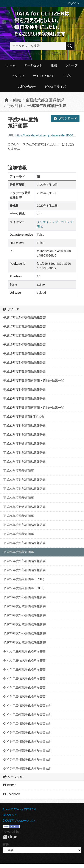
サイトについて (44, 76)
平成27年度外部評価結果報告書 (25, 561)
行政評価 (15, 106)
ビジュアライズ (55, 87)
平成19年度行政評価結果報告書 (25, 371)
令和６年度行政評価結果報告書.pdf (27, 741)
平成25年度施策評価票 (19, 534)
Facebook (12, 794)
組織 (54, 65)
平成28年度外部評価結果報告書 (25, 597)
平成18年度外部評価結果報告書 (25, 344)
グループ (72, 65)
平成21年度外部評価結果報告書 (25, 426)
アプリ (67, 76)
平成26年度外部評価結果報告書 (25, 543)
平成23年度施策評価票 (19, 498)
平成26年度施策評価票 (47, 106)
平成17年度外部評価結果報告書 (25, 317)
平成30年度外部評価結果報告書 (25, 633)
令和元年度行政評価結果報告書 (24, 660)
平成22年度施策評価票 (19, 471)
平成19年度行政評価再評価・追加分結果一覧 (34, 381)
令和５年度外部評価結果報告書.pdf (27, 732)
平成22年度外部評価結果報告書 (25, 453)
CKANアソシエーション (19, 821)
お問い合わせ (27, 87)
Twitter (9, 785)
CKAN (10, 837)
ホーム (11, 65)
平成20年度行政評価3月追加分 (24, 417)
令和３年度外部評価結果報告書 (24, 687)
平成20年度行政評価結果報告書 (25, 399)
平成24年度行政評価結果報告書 (25, 507)
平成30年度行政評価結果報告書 (25, 642)
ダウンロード (65, 118)
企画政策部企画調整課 (45, 100)
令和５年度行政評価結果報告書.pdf (27, 723)
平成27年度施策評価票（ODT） (25, 588)
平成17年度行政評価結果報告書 (25, 326)
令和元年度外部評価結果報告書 (24, 651)
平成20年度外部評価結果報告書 (25, 390)
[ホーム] (6, 100)
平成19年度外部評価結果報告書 (25, 362)
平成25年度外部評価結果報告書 (25, 525)
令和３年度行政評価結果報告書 (24, 696)
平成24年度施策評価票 (19, 516)
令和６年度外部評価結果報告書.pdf (27, 750)
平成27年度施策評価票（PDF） (25, 579)
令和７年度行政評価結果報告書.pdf (27, 759)
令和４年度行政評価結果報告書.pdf (27, 705)
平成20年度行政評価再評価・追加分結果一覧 (34, 408)
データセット (33, 65)
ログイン (74, 3)
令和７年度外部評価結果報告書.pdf (27, 769)
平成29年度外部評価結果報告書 (25, 615)
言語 (6, 845)
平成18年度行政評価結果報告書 (25, 353)
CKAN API (10, 815)
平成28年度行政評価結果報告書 (25, 606)
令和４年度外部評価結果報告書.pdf (27, 714)
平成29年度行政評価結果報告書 (25, 624)
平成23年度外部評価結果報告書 (25, 480)
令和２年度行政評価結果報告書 (24, 678)
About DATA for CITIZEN (19, 809)
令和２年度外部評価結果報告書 (24, 669)
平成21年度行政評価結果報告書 (25, 444)
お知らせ (18, 76)
